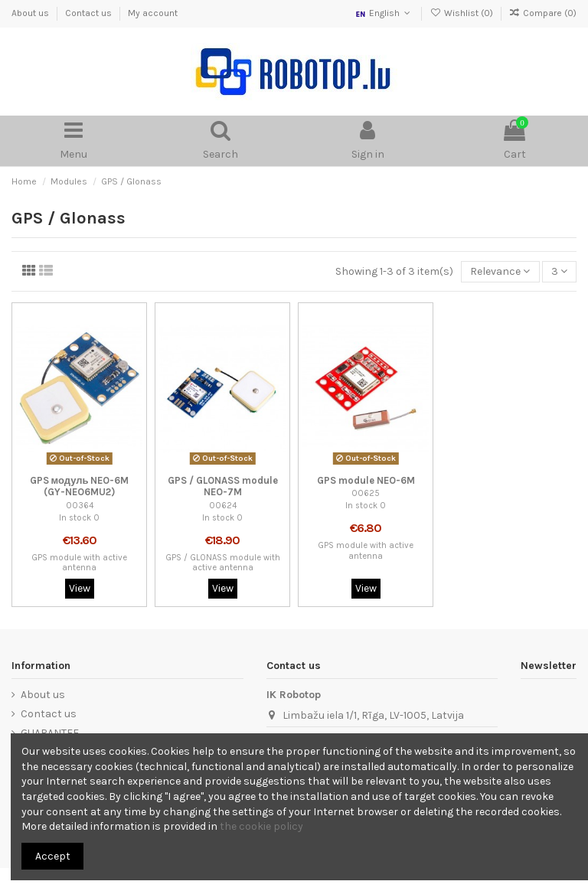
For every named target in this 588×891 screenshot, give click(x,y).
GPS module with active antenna (79, 563)
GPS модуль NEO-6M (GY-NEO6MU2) (80, 486)
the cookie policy (261, 826)
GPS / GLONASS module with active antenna (223, 563)
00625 (366, 493)
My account (153, 13)
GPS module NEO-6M (366, 480)
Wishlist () (462, 13)
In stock (75, 518)
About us (31, 13)
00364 (80, 506)
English (384, 13)
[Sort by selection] (500, 272)
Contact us (90, 13)
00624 (223, 506)
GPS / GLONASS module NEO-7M (223, 486)
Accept (53, 856)
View (80, 588)
